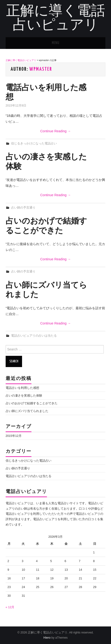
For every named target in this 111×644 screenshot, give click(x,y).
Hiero (47, 638)
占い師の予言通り (23, 208)
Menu (56, 43)
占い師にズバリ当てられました (27, 411)
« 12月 (10, 607)
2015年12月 (14, 436)
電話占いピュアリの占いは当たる (34, 336)
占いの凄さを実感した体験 (24, 396)
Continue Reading (56, 131)
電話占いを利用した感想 (22, 388)
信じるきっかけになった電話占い (34, 144)
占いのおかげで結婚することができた (32, 403)
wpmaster (41, 69)
